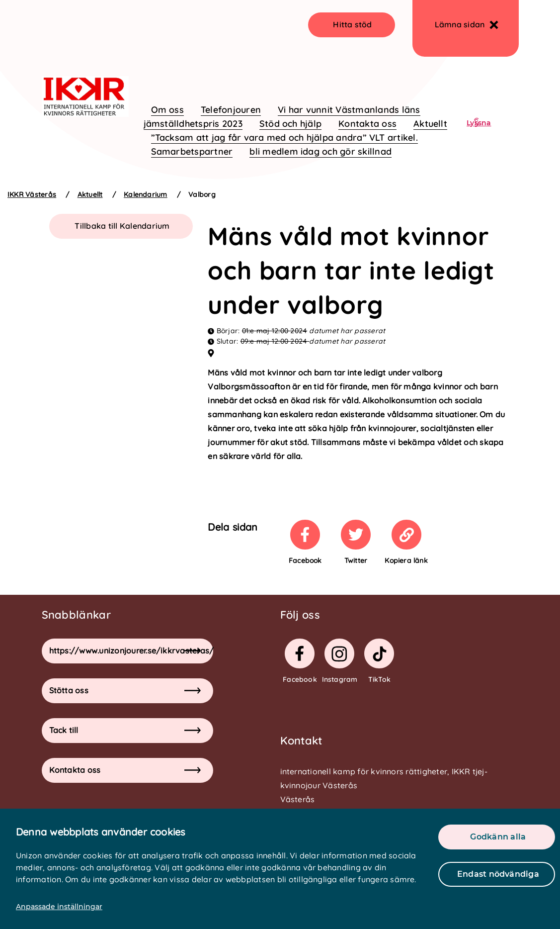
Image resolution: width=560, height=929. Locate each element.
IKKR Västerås (32, 194)
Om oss (167, 110)
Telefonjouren (231, 110)
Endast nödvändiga (498, 874)
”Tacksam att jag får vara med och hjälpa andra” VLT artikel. (284, 138)
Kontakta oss (367, 124)
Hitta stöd (352, 24)
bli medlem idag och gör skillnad (320, 151)
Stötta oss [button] (125, 690)
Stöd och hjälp (290, 124)
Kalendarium (146, 194)
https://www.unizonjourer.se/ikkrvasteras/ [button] (131, 650)
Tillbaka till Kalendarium (122, 226)
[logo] (85, 73)
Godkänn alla (498, 837)
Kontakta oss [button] (125, 770)
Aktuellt (430, 124)
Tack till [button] (125, 730)
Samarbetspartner (192, 151)
